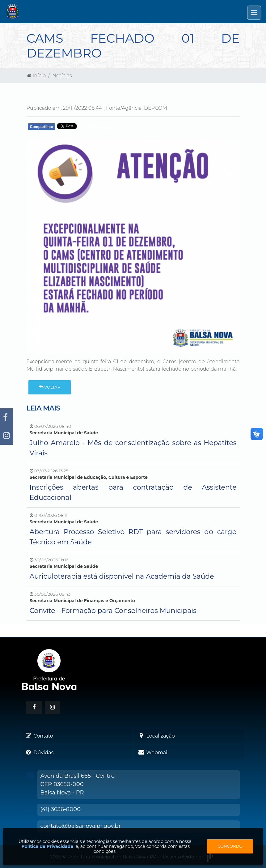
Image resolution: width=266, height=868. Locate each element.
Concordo (230, 846)
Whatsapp (99, 128)
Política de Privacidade (48, 846)
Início (36, 76)
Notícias (62, 76)
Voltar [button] (50, 387)
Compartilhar (42, 127)
